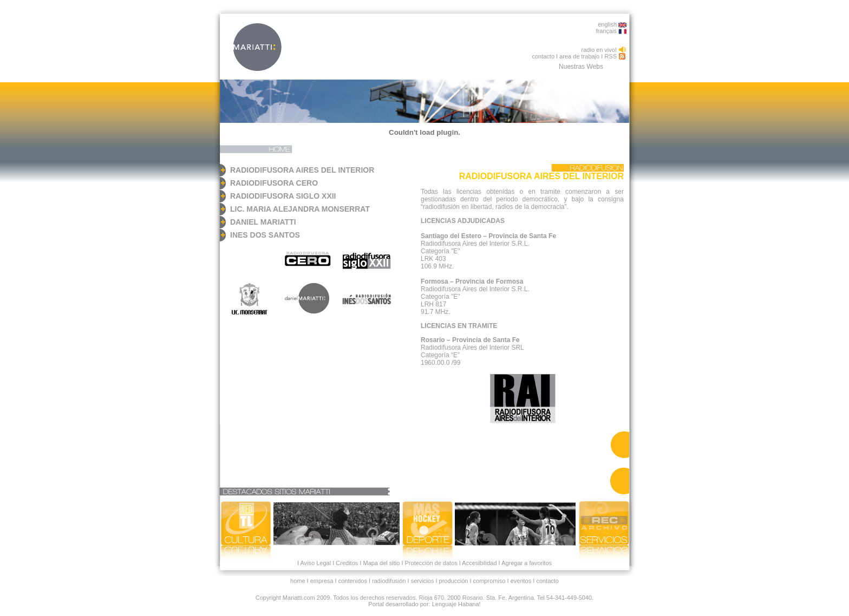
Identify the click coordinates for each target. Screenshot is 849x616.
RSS (610, 56)
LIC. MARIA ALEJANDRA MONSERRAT (300, 209)
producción (454, 581)
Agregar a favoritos (527, 563)
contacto (543, 56)
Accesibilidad (479, 563)
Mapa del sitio (381, 563)
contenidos (353, 581)
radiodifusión (389, 581)
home (298, 581)
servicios (423, 581)
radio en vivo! (599, 50)
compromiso (489, 581)
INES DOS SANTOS (265, 235)
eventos (521, 581)
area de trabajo (579, 56)
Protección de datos (430, 563)
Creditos (347, 563)
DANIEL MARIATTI (263, 222)
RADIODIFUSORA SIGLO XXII (283, 196)
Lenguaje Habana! (456, 604)
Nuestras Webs (581, 67)
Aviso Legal (315, 563)
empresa (322, 581)
